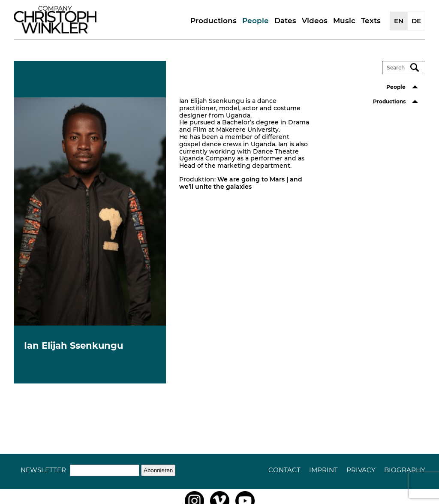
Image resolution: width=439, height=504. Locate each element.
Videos (315, 21)
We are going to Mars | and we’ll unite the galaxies (241, 183)
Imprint (323, 470)
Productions (213, 21)
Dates (285, 21)
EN (399, 21)
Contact (284, 470)
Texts (371, 21)
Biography (405, 470)
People (256, 21)
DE (416, 21)
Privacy (361, 470)
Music (344, 21)
